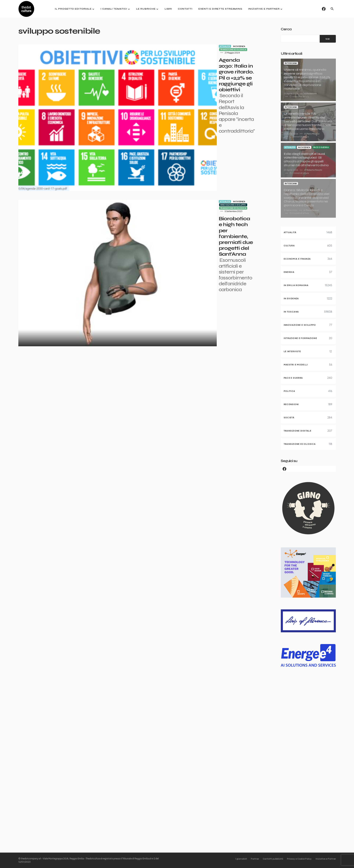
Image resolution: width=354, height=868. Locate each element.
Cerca (286, 29)
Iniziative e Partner (326, 859)
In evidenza (163, 46)
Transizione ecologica (185, 46)
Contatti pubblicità (269, 859)
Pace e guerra (321, 147)
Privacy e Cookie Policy (297, 859)
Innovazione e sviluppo (185, 142)
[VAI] (328, 39)
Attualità (148, 46)
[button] (332, 9)
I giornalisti (233, 859)
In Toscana (291, 63)
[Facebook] (324, 9)
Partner (249, 859)
